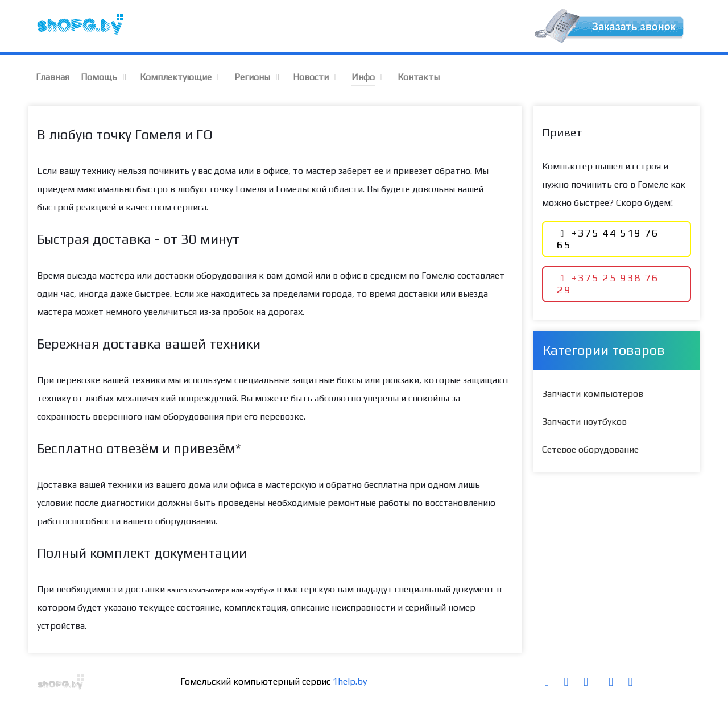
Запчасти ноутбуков (584, 422)
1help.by (350, 681)
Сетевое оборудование (590, 449)
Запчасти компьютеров (593, 394)
